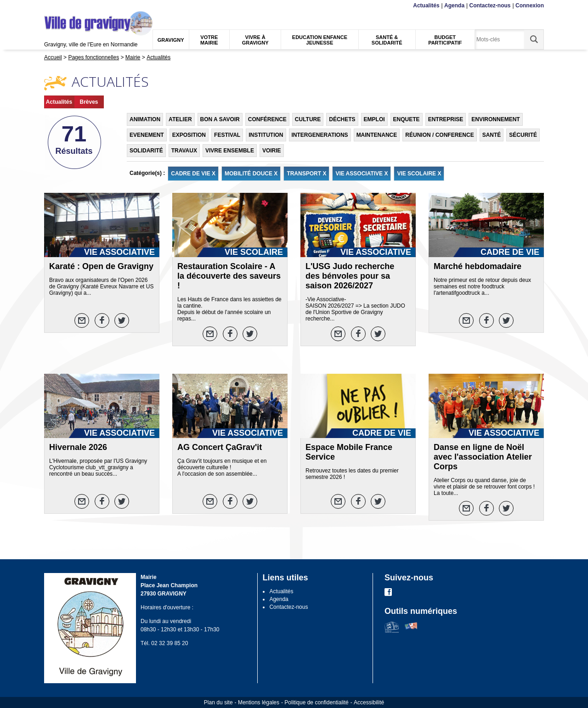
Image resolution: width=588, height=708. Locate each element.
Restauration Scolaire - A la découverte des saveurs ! (229, 276)
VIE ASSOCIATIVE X (362, 174)
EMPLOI (374, 119)
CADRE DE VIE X (193, 174)
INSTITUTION (266, 135)
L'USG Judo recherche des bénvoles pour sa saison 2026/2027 (350, 276)
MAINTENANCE (377, 135)
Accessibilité (369, 702)
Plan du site (218, 702)
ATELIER (180, 119)
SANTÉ (492, 135)
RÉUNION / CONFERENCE (439, 135)
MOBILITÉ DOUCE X (251, 174)
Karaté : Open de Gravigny (101, 266)
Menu (50, 6)
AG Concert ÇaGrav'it (220, 447)
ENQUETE (407, 119)
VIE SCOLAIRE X (419, 174)
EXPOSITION (189, 135)
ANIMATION (145, 119)
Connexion (530, 6)
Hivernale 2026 (78, 447)
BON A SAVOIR (220, 119)
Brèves (89, 102)
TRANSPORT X (306, 174)
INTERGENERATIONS (320, 135)
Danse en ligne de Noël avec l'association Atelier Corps (483, 457)
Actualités (426, 6)
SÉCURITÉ (523, 135)
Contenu (66, 6)
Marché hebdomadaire (478, 266)
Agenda (454, 6)
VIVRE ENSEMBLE (230, 151)
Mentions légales (259, 702)
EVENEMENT (147, 135)
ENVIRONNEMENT (495, 119)
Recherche (87, 6)
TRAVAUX (184, 151)
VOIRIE (272, 151)
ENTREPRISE (446, 119)
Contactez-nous (490, 6)
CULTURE (308, 119)
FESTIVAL (227, 135)
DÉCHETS (342, 119)
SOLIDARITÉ (146, 151)
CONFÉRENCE (267, 119)
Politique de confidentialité (316, 702)
